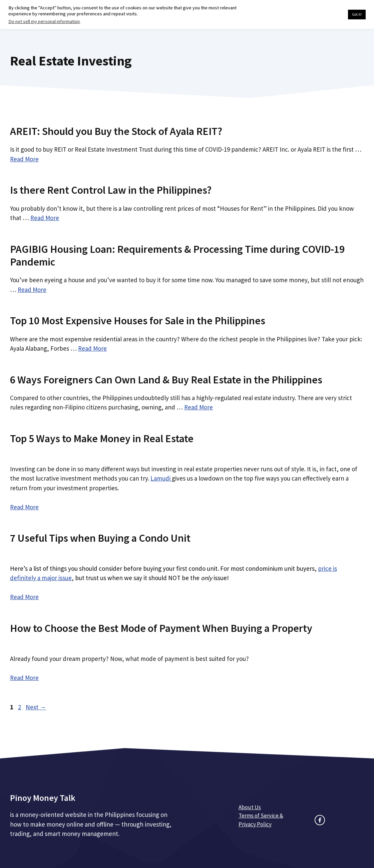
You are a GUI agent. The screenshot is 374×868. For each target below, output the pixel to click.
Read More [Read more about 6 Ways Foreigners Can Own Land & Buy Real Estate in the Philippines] (199, 407)
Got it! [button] (357, 14)
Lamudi (161, 478)
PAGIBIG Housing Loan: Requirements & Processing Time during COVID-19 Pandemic (177, 255)
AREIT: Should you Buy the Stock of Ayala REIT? (116, 131)
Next (36, 707)
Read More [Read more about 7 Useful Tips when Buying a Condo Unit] (24, 597)
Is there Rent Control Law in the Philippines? (111, 190)
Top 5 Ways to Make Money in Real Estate (102, 439)
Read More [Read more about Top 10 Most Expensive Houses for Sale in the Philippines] (92, 348)
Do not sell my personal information (44, 21)
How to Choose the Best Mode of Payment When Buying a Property (161, 628)
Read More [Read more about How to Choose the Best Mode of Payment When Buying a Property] (24, 678)
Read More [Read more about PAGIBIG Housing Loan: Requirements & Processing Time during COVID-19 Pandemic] (32, 290)
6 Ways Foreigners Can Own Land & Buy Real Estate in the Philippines (166, 380)
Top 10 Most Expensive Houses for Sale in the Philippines (138, 321)
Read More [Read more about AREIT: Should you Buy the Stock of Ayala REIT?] (24, 159)
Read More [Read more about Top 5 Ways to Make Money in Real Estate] (24, 507)
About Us (250, 807)
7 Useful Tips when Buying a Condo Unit (100, 538)
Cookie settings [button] (327, 15)
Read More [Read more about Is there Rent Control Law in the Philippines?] (45, 218)
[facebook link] (320, 820)
